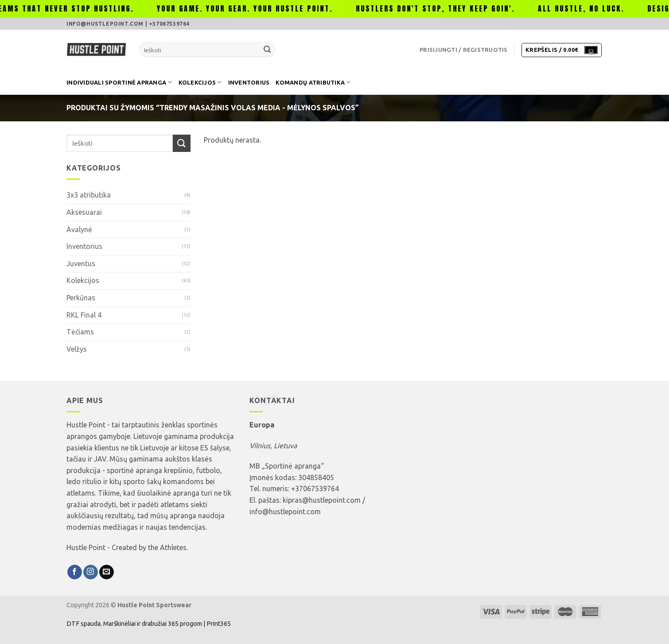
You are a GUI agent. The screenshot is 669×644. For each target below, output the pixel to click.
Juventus (81, 264)
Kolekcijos (200, 82)
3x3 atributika (89, 195)
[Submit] (267, 50)
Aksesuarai (84, 212)
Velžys (77, 349)
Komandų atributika (313, 82)
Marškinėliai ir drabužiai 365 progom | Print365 (166, 624)
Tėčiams (80, 332)
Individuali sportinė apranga (119, 82)
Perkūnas (81, 298)
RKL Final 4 (84, 315)
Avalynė (79, 229)
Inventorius (249, 82)
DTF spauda (84, 624)
